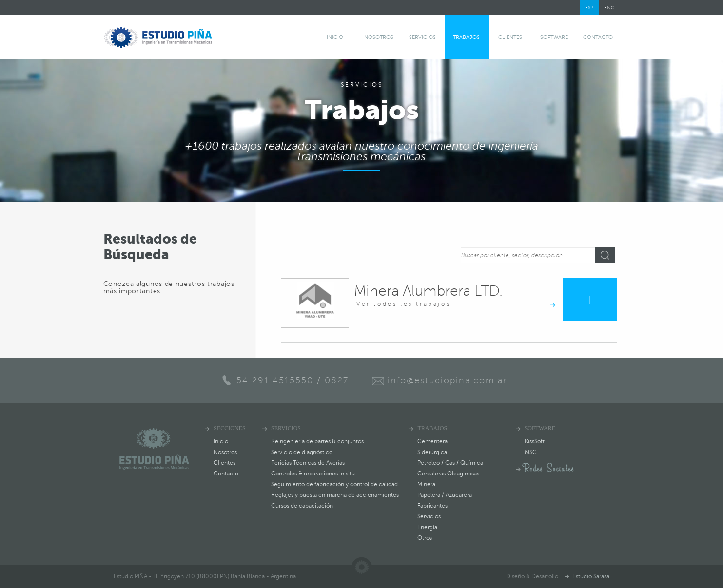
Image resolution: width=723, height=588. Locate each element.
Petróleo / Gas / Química (450, 463)
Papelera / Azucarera (445, 495)
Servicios (422, 37)
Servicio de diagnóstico (302, 452)
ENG (609, 8)
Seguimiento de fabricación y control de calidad (334, 484)
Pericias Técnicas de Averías (308, 463)
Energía (427, 527)
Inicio (335, 37)
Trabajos (466, 37)
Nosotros (379, 37)
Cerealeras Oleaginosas (448, 474)
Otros (425, 538)
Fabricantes (432, 506)
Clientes (510, 37)
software (554, 37)
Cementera (432, 441)
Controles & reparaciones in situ (313, 474)
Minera (426, 484)
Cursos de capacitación (302, 506)
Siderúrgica (432, 452)
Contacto (598, 37)
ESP (589, 8)
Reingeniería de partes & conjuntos (317, 441)
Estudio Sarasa (591, 576)
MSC (531, 452)
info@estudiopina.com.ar (447, 380)
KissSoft (535, 441)
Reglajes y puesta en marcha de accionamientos (335, 495)
